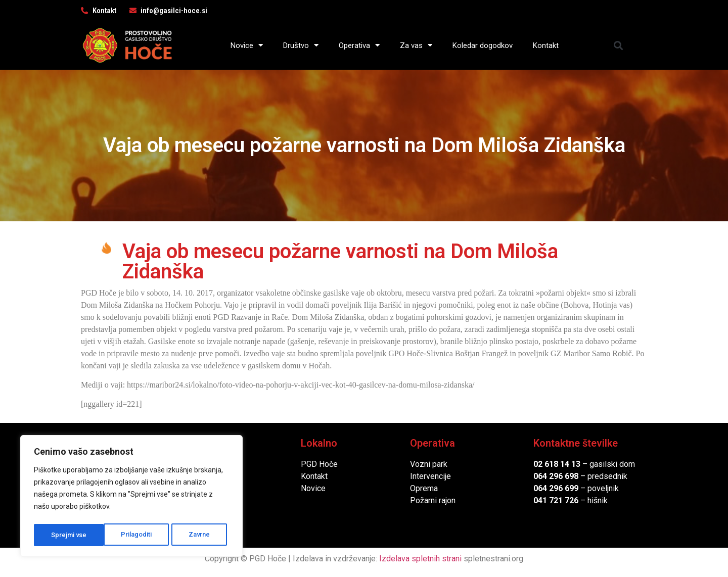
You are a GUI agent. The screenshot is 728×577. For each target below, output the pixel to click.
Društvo (301, 45)
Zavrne (129, 535)
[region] (131, 498)
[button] (619, 45)
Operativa (359, 45)
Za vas (416, 45)
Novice (247, 45)
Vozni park (429, 464)
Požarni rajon (433, 500)
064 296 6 (551, 476)
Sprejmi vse (195, 535)
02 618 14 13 (557, 464)
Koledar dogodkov (483, 45)
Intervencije (430, 476)
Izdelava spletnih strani (420, 559)
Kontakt (546, 45)
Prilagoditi (66, 535)
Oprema (424, 488)
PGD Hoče (319, 464)
